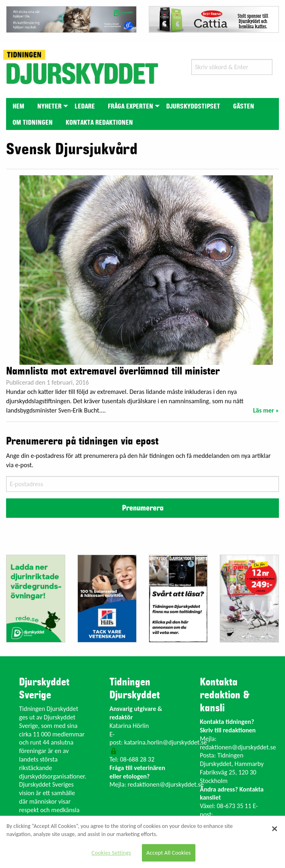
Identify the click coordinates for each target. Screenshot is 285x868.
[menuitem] (18, 106)
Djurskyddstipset (193, 106)
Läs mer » (266, 410)
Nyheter (49, 106)
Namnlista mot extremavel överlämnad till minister (113, 371)
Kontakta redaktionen (99, 123)
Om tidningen (33, 123)
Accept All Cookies (169, 853)
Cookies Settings (111, 853)
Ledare (85, 106)
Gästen (244, 106)
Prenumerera (143, 508)
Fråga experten (131, 106)
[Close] (275, 829)
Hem (18, 106)
